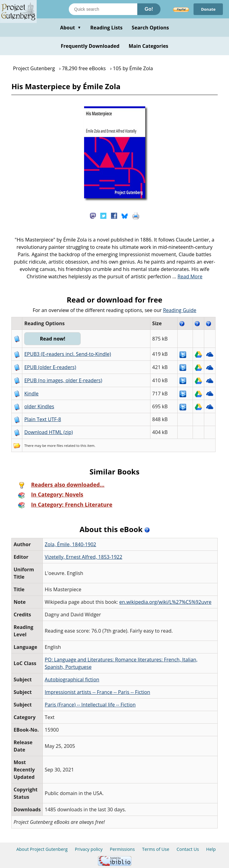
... (188, 276)
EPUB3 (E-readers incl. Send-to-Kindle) (68, 354)
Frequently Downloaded (90, 46)
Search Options (150, 28)
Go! (149, 9)
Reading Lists (106, 28)
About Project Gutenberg (42, 849)
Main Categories (149, 46)
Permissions (122, 849)
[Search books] (103, 9)
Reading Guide (180, 310)
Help (211, 849)
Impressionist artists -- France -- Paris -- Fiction (97, 692)
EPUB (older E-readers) (50, 367)
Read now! (52, 339)
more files (55, 445)
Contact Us (188, 849)
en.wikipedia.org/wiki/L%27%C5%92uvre (165, 602)
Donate (208, 9)
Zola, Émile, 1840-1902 (70, 544)
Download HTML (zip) (48, 432)
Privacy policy (89, 849)
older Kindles (39, 406)
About (70, 28)
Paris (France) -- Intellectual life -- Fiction (90, 705)
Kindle (31, 394)
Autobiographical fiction (72, 680)
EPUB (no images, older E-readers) (63, 380)
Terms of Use (156, 849)
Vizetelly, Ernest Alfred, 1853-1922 (83, 557)
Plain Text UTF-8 (42, 419)
